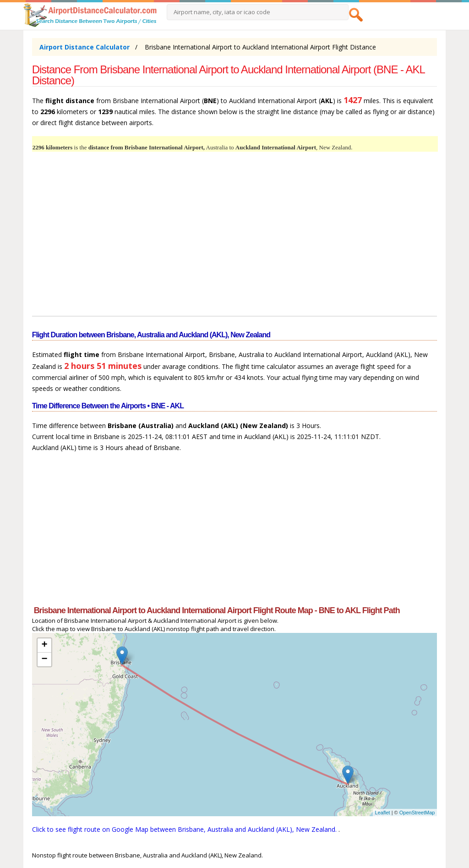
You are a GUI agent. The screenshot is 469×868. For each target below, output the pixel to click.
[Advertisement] (235, 239)
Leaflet (383, 813)
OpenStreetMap (417, 813)
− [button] (45, 659)
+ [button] (45, 645)
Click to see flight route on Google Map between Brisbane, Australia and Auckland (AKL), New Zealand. (185, 829)
